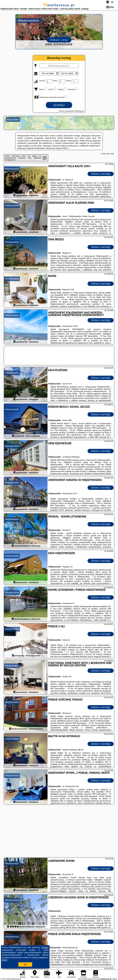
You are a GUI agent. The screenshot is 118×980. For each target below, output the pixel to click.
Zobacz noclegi (101, 174)
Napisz (115, 979)
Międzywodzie (12, 169)
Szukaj (59, 105)
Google (45, 947)
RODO (5, 960)
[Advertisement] (59, 831)
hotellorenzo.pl (59, 5)
